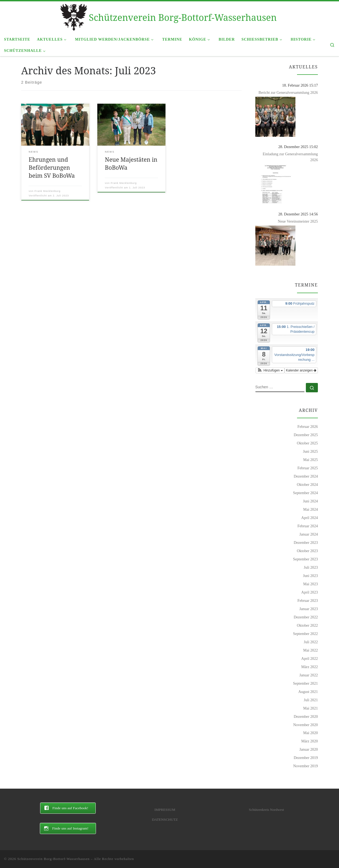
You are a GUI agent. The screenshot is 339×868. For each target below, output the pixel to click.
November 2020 (306, 725)
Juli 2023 (311, 567)
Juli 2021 (311, 700)
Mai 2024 (311, 509)
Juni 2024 (310, 501)
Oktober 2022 (307, 625)
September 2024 (305, 493)
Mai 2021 (311, 708)
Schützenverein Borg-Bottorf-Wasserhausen (54, 859)
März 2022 (310, 667)
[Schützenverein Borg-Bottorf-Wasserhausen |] (74, 16)
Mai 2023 (311, 584)
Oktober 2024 (307, 485)
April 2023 (310, 592)
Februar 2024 (308, 526)
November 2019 (306, 766)
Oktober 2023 (307, 551)
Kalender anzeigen (301, 370)
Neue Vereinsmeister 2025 (298, 221)
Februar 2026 (308, 427)
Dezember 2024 (306, 476)
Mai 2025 (311, 460)
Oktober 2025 (307, 443)
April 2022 (310, 658)
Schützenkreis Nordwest (267, 810)
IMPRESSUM (165, 810)
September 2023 (305, 559)
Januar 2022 (309, 675)
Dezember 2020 (306, 716)
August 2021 (308, 692)
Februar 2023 (308, 600)
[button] (270, 370)
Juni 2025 (310, 451)
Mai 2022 (311, 650)
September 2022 (305, 634)
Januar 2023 (309, 609)
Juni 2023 (310, 576)
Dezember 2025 (306, 435)
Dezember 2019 (306, 758)
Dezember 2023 (306, 542)
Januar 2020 (309, 749)
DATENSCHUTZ (165, 819)
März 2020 (310, 741)
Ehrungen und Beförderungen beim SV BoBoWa (52, 167)
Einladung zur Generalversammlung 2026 (290, 157)
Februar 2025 (308, 468)
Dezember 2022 (306, 617)
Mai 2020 (311, 733)
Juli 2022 (311, 642)
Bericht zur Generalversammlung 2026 (288, 92)
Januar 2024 (309, 534)
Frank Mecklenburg (47, 191)
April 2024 (310, 518)
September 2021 (305, 683)
